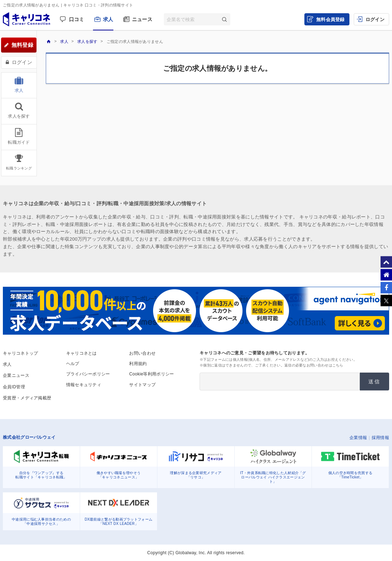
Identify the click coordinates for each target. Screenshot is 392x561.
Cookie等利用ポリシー (151, 374)
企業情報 (358, 438)
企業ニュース (16, 375)
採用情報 (380, 438)
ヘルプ (73, 364)
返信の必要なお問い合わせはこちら (314, 365)
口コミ (77, 19)
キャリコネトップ (20, 353)
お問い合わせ (142, 353)
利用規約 (138, 364)
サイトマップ (142, 385)
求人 (108, 19)
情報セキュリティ (84, 385)
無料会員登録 (330, 19)
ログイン (375, 19)
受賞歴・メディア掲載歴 (27, 398)
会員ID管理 (14, 387)
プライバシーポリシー (88, 374)
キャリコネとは (82, 353)
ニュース (142, 19)
